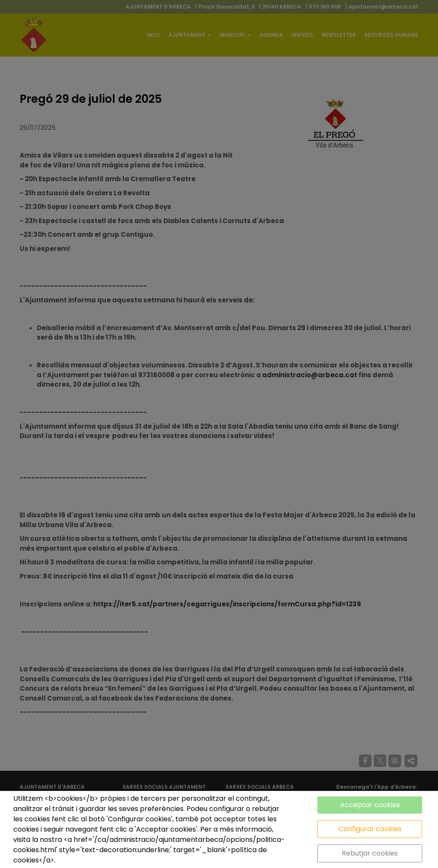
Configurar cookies (370, 829)
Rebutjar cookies (370, 853)
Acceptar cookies (370, 805)
